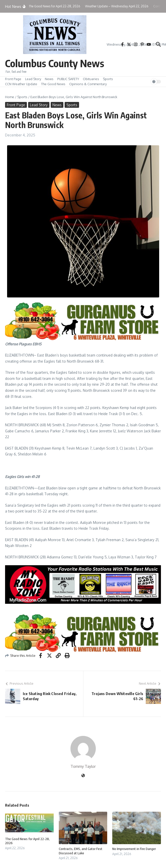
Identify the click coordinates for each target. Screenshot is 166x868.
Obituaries (91, 79)
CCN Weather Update (21, 84)
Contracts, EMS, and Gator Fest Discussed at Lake (81, 851)
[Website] (83, 776)
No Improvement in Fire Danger (134, 849)
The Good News (53, 84)
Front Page (13, 79)
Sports (108, 79)
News (49, 79)
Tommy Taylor (83, 766)
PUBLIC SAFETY (68, 79)
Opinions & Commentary (88, 84)
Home (10, 97)
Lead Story (33, 79)
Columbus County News (55, 63)
